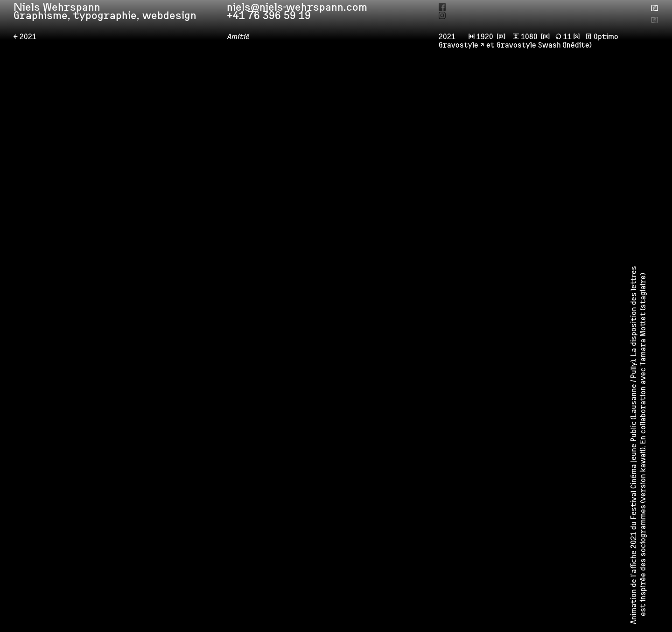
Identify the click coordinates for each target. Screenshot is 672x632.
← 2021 (25, 38)
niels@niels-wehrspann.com (304, 10)
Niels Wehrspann (61, 10)
